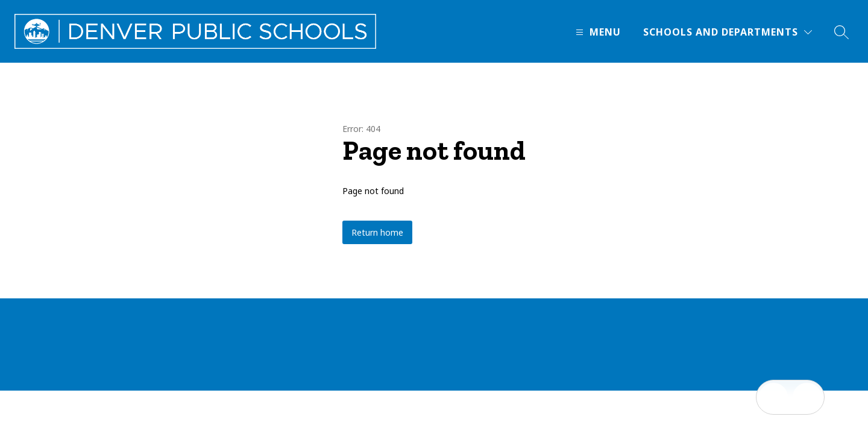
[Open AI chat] (807, 397)
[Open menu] (597, 32)
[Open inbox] (773, 397)
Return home (377, 232)
